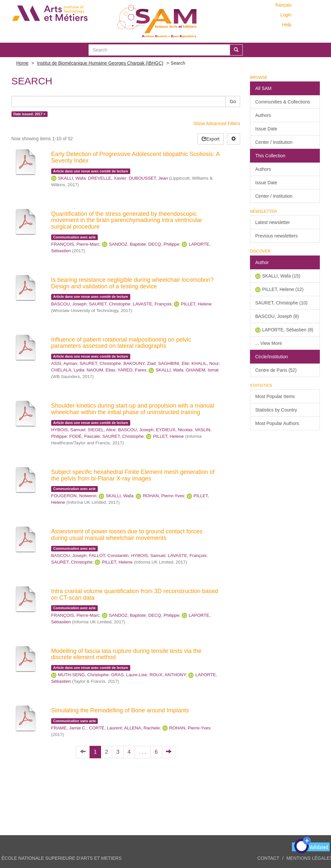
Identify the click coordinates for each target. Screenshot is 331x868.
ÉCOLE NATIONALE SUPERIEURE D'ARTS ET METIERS (62, 858)
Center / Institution (274, 142)
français (284, 5)
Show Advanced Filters (217, 123)
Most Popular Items (275, 396)
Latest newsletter (273, 222)
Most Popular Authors (277, 423)
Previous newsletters (276, 236)
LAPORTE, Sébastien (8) (288, 330)
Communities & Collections (283, 102)
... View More (269, 343)
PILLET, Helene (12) (283, 289)
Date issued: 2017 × (30, 114)
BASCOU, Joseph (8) (277, 316)
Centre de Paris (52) (276, 370)
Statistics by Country (276, 410)
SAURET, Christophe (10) (281, 303)
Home (22, 63)
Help (287, 25)
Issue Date (266, 129)
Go (233, 101)
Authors (263, 115)
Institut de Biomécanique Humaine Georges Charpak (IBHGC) (100, 63)
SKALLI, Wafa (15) (281, 276)
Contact (269, 858)
